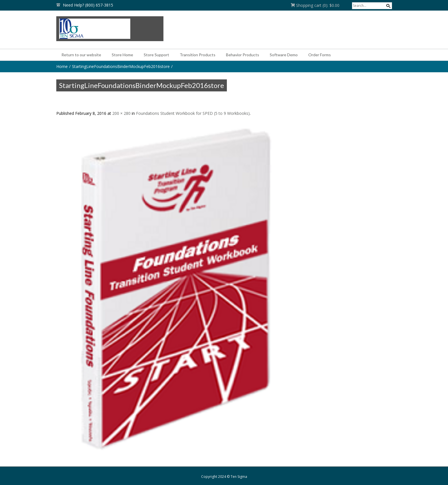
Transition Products (198, 55)
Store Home (122, 55)
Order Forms (320, 55)
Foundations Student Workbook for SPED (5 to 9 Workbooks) (193, 113)
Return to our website (81, 55)
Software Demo (284, 55)
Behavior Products (243, 55)
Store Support (156, 55)
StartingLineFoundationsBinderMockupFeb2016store (121, 66)
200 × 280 (121, 113)
